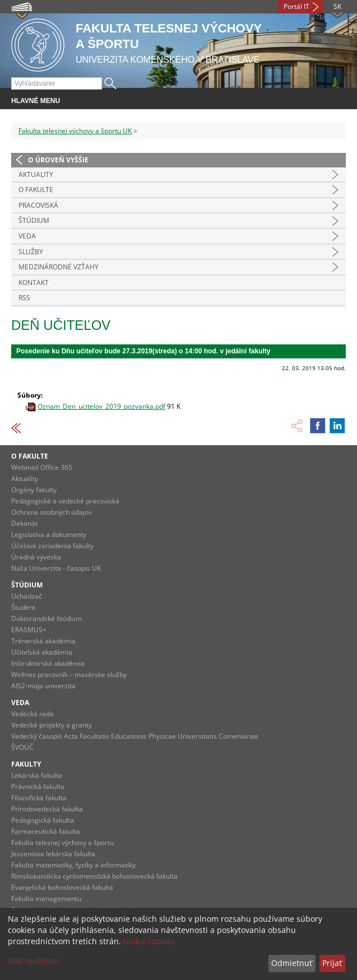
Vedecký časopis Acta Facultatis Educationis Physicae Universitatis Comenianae (135, 736)
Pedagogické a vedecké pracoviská (65, 501)
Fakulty (26, 764)
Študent (23, 607)
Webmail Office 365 (42, 467)
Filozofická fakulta (39, 798)
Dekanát (24, 523)
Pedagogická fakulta (43, 820)
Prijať (332, 963)
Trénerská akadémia (43, 641)
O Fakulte (36, 190)
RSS (24, 298)
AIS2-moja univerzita (43, 686)
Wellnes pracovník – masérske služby (69, 675)
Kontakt (34, 283)
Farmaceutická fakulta (46, 831)
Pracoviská (38, 205)
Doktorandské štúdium (47, 619)
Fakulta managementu (46, 899)
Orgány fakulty (34, 490)
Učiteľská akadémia (42, 652)
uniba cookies (149, 941)
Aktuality (36, 174)
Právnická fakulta (38, 787)
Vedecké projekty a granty (52, 725)
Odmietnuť (292, 963)
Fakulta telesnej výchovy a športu (62, 843)
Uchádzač (27, 596)
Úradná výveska (36, 557)
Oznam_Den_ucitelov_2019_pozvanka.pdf (101, 406)
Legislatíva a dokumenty (49, 535)
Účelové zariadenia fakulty (52, 546)
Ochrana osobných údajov (52, 512)
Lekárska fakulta (37, 775)
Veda (27, 236)
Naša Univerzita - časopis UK (56, 568)
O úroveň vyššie (58, 160)
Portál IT (296, 6)
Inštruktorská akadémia (48, 663)
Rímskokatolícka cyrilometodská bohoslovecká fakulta (94, 876)
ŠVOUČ (22, 747)
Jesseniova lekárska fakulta (53, 854)
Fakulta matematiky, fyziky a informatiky (73, 865)
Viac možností (34, 961)
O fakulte (30, 456)
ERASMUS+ (29, 630)
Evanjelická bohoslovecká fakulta (62, 887)
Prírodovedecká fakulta (47, 809)
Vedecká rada (33, 714)
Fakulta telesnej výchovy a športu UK (75, 131)
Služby (31, 252)
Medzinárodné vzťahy (59, 267)
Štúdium (34, 220)
